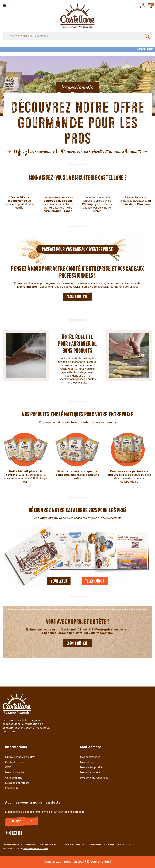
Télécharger (95, 581)
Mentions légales (15, 773)
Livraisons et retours (17, 783)
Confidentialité (14, 778)
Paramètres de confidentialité (36, 849)
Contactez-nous (15, 762)
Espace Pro (144, 50)
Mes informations (90, 773)
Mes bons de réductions (94, 778)
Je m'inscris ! (22, 821)
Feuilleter (59, 581)
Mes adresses (88, 762)
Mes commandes (90, 757)
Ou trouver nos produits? (20, 757)
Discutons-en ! (77, 297)
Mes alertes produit (91, 768)
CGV (8, 768)
